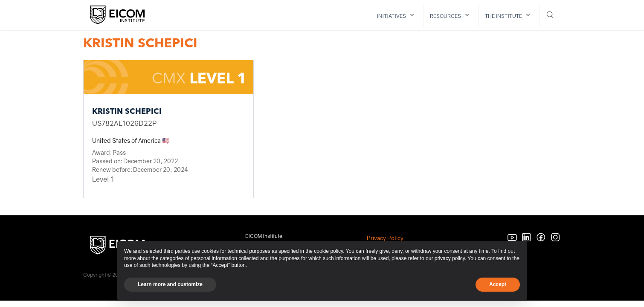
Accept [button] (498, 284)
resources (445, 16)
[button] (397, 15)
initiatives (391, 16)
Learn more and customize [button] (170, 284)
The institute (503, 16)
